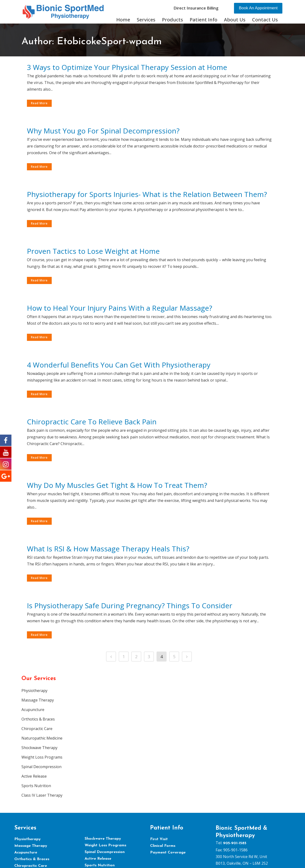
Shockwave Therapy (39, 748)
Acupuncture (33, 710)
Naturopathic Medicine (42, 738)
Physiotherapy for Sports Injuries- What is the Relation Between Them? (147, 194)
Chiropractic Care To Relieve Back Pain (92, 422)
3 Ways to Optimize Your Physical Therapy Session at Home (127, 67)
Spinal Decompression (41, 767)
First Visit (159, 839)
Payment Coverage (168, 853)
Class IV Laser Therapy (42, 795)
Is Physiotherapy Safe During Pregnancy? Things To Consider (130, 606)
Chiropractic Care (37, 729)
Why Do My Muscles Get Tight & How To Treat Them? (117, 485)
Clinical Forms (163, 846)
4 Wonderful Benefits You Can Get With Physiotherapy (119, 365)
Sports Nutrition (36, 786)
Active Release (34, 776)
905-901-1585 (235, 843)
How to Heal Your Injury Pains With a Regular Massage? (119, 308)
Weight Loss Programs (42, 757)
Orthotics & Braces (38, 719)
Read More (39, 103)
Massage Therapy (38, 700)
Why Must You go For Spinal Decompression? (103, 131)
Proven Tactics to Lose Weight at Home (93, 251)
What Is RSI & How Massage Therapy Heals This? (108, 549)
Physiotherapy (34, 691)
